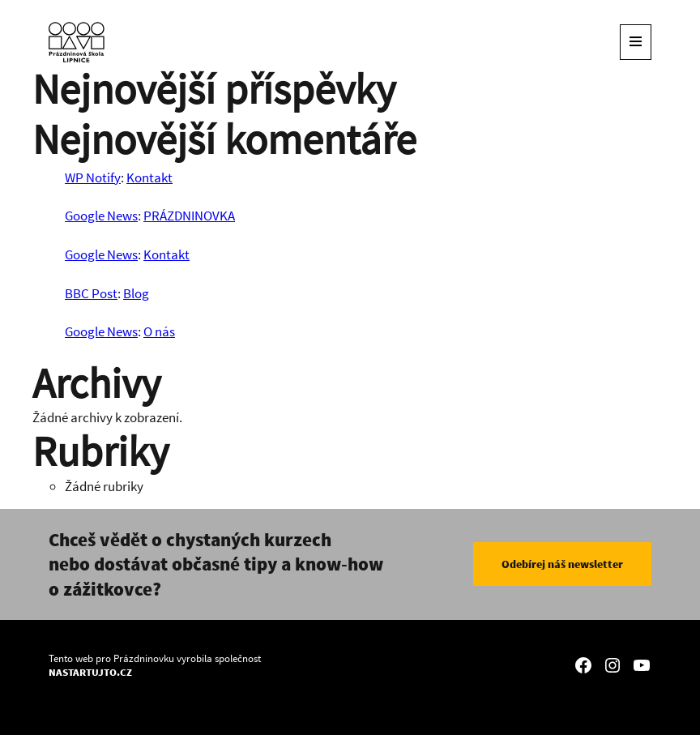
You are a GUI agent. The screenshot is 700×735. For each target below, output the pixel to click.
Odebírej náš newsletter (562, 564)
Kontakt (149, 177)
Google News (101, 216)
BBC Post (91, 293)
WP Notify (93, 177)
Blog (136, 293)
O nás (159, 331)
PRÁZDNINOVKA (189, 216)
